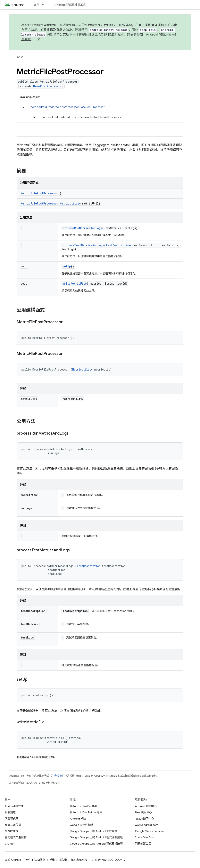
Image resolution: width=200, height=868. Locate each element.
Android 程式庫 (14, 806)
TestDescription (118, 245)
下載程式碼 (12, 819)
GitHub (9, 844)
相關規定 (10, 812)
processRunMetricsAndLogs (82, 228)
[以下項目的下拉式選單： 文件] (45, 5)
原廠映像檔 (12, 831)
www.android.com (147, 825)
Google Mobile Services (150, 831)
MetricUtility (70, 203)
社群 (28, 860)
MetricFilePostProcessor (39, 193)
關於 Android (13, 860)
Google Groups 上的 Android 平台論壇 (93, 831)
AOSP (20, 57)
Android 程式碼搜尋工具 (70, 5)
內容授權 (57, 776)
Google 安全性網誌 (82, 825)
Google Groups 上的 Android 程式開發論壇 (96, 837)
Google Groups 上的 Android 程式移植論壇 (96, 844)
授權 (52, 860)
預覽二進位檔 (13, 825)
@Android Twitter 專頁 (84, 806)
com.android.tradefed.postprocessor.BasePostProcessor (68, 107)
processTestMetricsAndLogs (83, 245)
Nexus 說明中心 (145, 819)
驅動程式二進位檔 (16, 837)
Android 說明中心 (146, 806)
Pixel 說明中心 (143, 812)
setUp (67, 266)
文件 (37, 5)
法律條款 (40, 860)
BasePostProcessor (47, 86)
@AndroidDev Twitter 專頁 (86, 812)
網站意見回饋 (79, 860)
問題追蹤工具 (143, 844)
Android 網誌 (78, 819)
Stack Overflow (145, 837)
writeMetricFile (75, 284)
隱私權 (63, 860)
